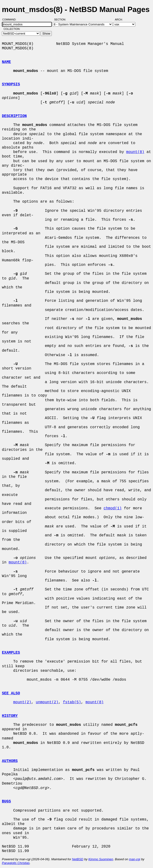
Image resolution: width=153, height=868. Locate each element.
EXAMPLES (11, 653)
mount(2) (22, 702)
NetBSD (78, 859)
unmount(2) (47, 702)
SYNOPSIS (11, 84)
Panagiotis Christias (16, 863)
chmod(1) (113, 508)
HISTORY (10, 716)
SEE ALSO (11, 693)
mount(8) (135, 152)
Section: (61, 20)
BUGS (6, 801)
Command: (11, 20)
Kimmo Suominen (101, 859)
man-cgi (135, 859)
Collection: (12, 29)
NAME (6, 62)
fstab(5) (72, 702)
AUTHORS (10, 761)
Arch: (121, 20)
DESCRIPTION (14, 116)
